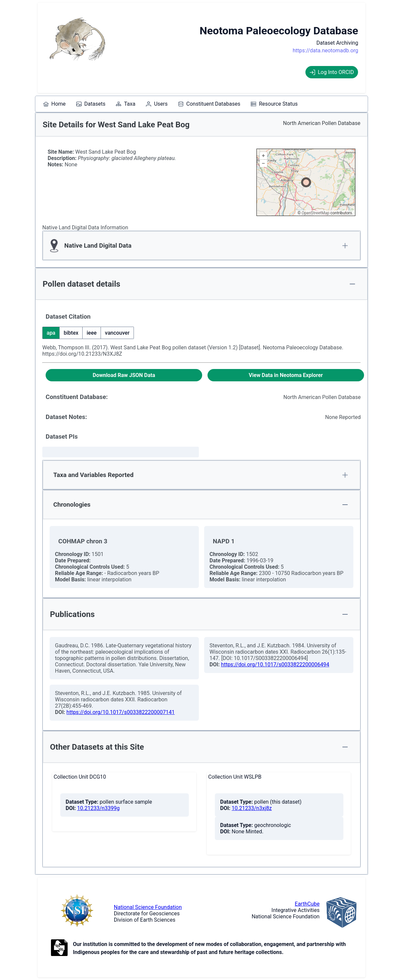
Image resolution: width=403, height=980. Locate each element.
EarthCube (307, 904)
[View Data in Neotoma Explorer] (286, 375)
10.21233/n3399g (99, 808)
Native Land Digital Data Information (85, 227)
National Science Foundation (148, 907)
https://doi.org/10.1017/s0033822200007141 (121, 712)
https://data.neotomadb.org (326, 50)
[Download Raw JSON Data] (124, 375)
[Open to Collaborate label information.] (59, 948)
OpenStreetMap (316, 213)
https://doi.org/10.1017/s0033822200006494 (275, 664)
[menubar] (171, 104)
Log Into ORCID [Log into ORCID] (332, 72)
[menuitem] (54, 104)
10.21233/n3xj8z (252, 808)
